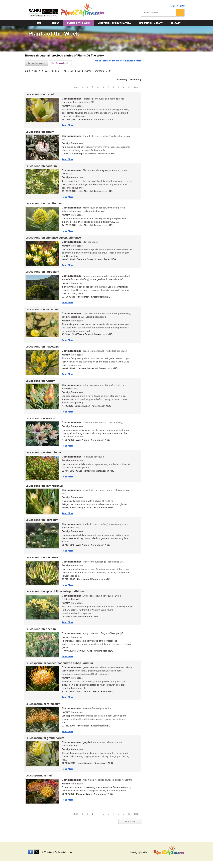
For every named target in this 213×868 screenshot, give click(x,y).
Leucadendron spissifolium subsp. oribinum (54, 595)
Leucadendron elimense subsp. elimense (53, 239)
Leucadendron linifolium (41, 523)
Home (38, 23)
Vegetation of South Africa (114, 23)
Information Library (151, 23)
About (56, 23)
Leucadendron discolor (40, 95)
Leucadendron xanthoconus (44, 489)
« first (75, 88)
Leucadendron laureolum (42, 273)
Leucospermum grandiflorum (44, 743)
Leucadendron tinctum (40, 633)
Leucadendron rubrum (40, 383)
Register (181, 6)
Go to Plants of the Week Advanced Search (118, 63)
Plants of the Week (79, 23)
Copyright (134, 852)
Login (173, 6)
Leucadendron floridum (41, 167)
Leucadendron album (39, 132)
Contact (175, 23)
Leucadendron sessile (40, 421)
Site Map (144, 852)
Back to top (130, 826)
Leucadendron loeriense (41, 561)
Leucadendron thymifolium (43, 204)
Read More (67, 125)
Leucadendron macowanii (42, 349)
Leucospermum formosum (42, 708)
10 (129, 88)
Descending (135, 79)
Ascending (121, 79)
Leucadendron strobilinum (43, 455)
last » (137, 88)
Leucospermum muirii (39, 780)
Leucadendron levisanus (41, 311)
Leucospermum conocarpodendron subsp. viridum (59, 667)
